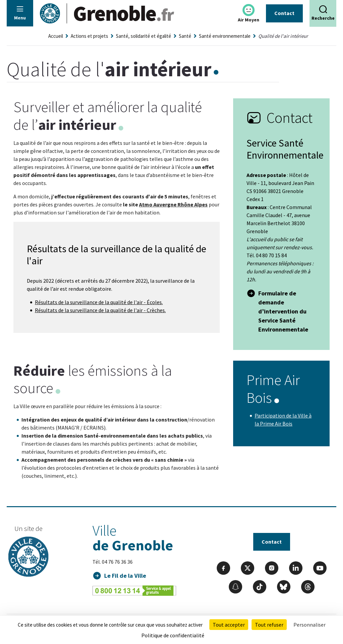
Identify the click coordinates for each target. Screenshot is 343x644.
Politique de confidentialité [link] (173, 635)
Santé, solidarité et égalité (144, 36)
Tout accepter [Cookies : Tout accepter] (229, 625)
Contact (284, 13)
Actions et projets (89, 36)
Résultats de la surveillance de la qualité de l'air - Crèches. (100, 310)
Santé (185, 36)
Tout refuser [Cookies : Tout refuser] (269, 625)
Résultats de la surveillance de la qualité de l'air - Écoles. (99, 302)
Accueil (56, 36)
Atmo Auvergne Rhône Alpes (173, 204)
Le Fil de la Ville (125, 576)
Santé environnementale (225, 36)
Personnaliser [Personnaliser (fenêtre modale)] (310, 625)
